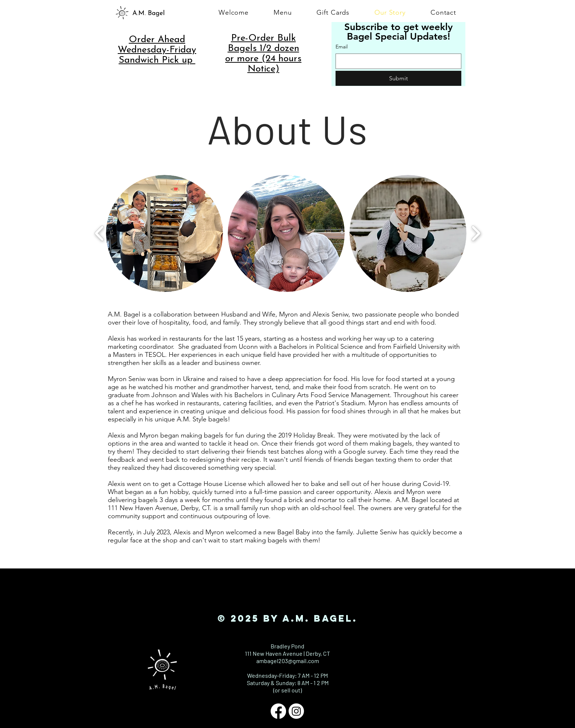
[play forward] (476, 233)
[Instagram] (296, 711)
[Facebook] (278, 711)
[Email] (396, 61)
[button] (164, 233)
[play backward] (100, 233)
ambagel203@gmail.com (288, 661)
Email (342, 47)
